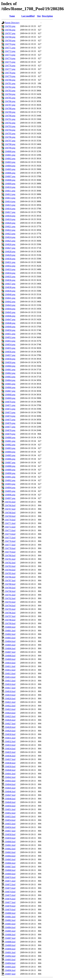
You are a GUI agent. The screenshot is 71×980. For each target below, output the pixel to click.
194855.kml (10, 824)
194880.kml (10, 913)
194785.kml (10, 573)
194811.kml (10, 666)
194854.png (10, 344)
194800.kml (10, 627)
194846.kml (10, 791)
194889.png (10, 470)
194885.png (10, 455)
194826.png (10, 244)
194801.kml (10, 631)
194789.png (10, 112)
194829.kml (10, 731)
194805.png (10, 169)
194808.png (10, 180)
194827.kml (10, 724)
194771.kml (10, 523)
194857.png (10, 355)
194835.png (10, 277)
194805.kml (10, 645)
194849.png (10, 327)
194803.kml (10, 638)
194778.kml (10, 548)
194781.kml (10, 559)
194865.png (10, 384)
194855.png (10, 348)
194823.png (10, 234)
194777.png (10, 69)
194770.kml (10, 520)
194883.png (10, 448)
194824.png (10, 237)
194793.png (10, 126)
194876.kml (10, 899)
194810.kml (10, 663)
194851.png (10, 334)
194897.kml (10, 974)
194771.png (10, 48)
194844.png (10, 309)
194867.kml (10, 867)
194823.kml (10, 709)
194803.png (10, 162)
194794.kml (10, 606)
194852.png (10, 337)
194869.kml (10, 874)
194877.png (10, 427)
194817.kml (10, 688)
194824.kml (10, 713)
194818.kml (10, 691)
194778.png (10, 73)
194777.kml (10, 545)
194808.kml (10, 656)
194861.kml (10, 845)
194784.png (10, 94)
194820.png (10, 223)
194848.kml (10, 799)
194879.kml (10, 910)
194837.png (10, 284)
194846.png (10, 316)
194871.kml (10, 881)
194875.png (10, 420)
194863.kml (10, 852)
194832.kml (10, 741)
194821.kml (10, 702)
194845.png (10, 312)
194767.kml (10, 509)
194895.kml (10, 967)
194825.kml (10, 716)
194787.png (10, 105)
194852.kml (10, 813)
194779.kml (10, 552)
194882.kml (10, 920)
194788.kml (10, 584)
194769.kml (10, 516)
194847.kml (10, 795)
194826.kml (10, 720)
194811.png (10, 191)
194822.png (10, 230)
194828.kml (10, 727)
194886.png (10, 459)
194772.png (10, 51)
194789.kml (10, 588)
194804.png (10, 166)
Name (12, 16)
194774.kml (10, 534)
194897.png (10, 498)
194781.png (10, 83)
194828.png (10, 251)
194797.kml (10, 616)
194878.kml (10, 906)
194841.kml (10, 774)
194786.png (10, 101)
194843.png (10, 305)
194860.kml (10, 842)
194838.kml (10, 763)
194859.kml (10, 838)
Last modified (28, 16)
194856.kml (10, 827)
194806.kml (10, 648)
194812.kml (10, 670)
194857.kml (10, 831)
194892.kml (10, 956)
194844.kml (10, 784)
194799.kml (10, 623)
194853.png (10, 341)
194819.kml (10, 695)
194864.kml (10, 856)
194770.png (10, 44)
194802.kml (10, 634)
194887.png (10, 462)
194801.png (10, 155)
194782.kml (10, 563)
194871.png (10, 405)
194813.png (10, 198)
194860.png (10, 366)
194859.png (10, 362)
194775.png (10, 62)
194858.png (10, 359)
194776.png (10, 66)
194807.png (10, 176)
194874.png (10, 416)
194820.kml (10, 699)
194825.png (10, 241)
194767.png (10, 33)
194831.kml (10, 738)
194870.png (10, 402)
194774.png (10, 58)
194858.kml (10, 834)
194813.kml (10, 673)
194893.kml (10, 960)
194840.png (10, 294)
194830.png (10, 259)
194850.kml (10, 806)
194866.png (10, 387)
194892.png (10, 480)
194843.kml (10, 781)
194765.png (10, 26)
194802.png (10, 159)
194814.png (10, 201)
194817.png (10, 212)
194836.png (10, 280)
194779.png (10, 76)
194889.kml (10, 945)
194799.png (10, 148)
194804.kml (10, 641)
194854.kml (10, 820)
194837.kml (10, 759)
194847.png (10, 319)
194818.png (10, 216)
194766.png (10, 30)
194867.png (10, 391)
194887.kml (10, 938)
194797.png (10, 141)
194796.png (10, 137)
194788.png (10, 108)
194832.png (10, 266)
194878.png (10, 430)
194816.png (10, 209)
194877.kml (10, 902)
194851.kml (10, 809)
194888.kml (10, 942)
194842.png (10, 302)
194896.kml (10, 970)
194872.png (10, 409)
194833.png (10, 269)
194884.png (10, 452)
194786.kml (10, 577)
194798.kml (10, 620)
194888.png (10, 466)
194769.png (10, 41)
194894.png (10, 488)
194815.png (10, 205)
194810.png (10, 187)
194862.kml (10, 849)
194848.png (10, 323)
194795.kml (10, 609)
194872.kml (10, 884)
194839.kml (10, 766)
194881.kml (10, 917)
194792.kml (10, 598)
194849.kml (10, 802)
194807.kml (10, 652)
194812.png (10, 194)
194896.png (10, 495)
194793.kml (10, 602)
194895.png (10, 491)
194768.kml (10, 513)
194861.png (10, 370)
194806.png (10, 173)
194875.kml (10, 895)
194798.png (10, 144)
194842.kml (10, 777)
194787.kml (10, 581)
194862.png (10, 373)
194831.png (10, 262)
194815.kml (10, 681)
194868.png (10, 395)
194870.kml (10, 877)
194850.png (10, 330)
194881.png (10, 441)
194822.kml (10, 706)
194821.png (10, 226)
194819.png (10, 219)
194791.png (10, 119)
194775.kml (10, 538)
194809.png (10, 184)
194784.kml (10, 570)
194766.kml (10, 505)
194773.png (10, 55)
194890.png (10, 473)
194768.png (10, 37)
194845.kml (10, 788)
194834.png (10, 273)
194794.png (10, 130)
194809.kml (10, 659)
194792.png (10, 123)
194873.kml (10, 888)
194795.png (10, 133)
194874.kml (10, 892)
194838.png (10, 287)
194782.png (10, 87)
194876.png (10, 423)
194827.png (10, 248)
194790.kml (10, 591)
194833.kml (10, 745)
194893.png (10, 484)
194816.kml (10, 684)
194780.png (10, 80)
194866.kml (10, 863)
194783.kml (10, 566)
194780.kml (10, 555)
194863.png (10, 377)
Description (47, 16)
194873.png (10, 412)
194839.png (10, 291)
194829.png (10, 255)
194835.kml (10, 752)
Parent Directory (12, 23)
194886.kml (10, 935)
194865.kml (10, 859)
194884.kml (10, 927)
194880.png (10, 437)
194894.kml (10, 963)
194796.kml (10, 613)
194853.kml (10, 817)
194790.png (10, 116)
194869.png (10, 398)
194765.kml (10, 502)
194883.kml (10, 924)
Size (39, 16)
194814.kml (10, 677)
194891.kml (10, 952)
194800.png (10, 151)
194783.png (10, 91)
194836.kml (10, 756)
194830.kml (10, 734)
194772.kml (10, 527)
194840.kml (10, 770)
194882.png (10, 445)
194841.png (10, 298)
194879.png (10, 434)
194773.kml (10, 530)
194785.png (10, 98)
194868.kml (10, 870)
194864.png (10, 380)
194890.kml (10, 949)
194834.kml (10, 749)
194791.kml (10, 595)
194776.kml (10, 541)
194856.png (10, 352)
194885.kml (10, 931)
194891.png (10, 477)
